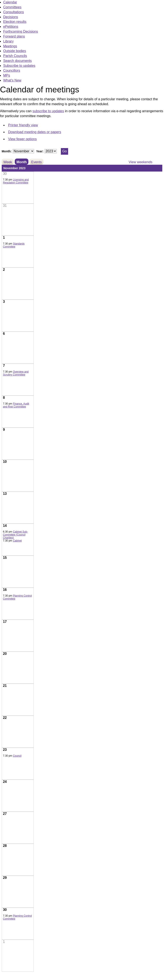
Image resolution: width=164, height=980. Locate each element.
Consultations (14, 12)
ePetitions (11, 27)
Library (8, 41)
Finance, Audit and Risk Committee (16, 405)
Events (36, 162)
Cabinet (17, 541)
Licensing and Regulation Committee (16, 181)
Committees (12, 7)
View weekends (141, 162)
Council (17, 756)
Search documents (17, 61)
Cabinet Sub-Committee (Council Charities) (15, 535)
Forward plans (14, 36)
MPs (7, 75)
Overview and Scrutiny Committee (16, 373)
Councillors (12, 71)
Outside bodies (15, 51)
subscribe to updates (48, 111)
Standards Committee (14, 245)
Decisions (11, 17)
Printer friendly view (23, 125)
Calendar (10, 2)
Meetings (10, 46)
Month (22, 162)
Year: (40, 151)
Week (8, 162)
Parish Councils (15, 56)
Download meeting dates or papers (35, 132)
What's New (12, 80)
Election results (15, 22)
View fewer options (22, 139)
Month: (7, 151)
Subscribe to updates (19, 66)
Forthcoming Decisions (21, 31)
